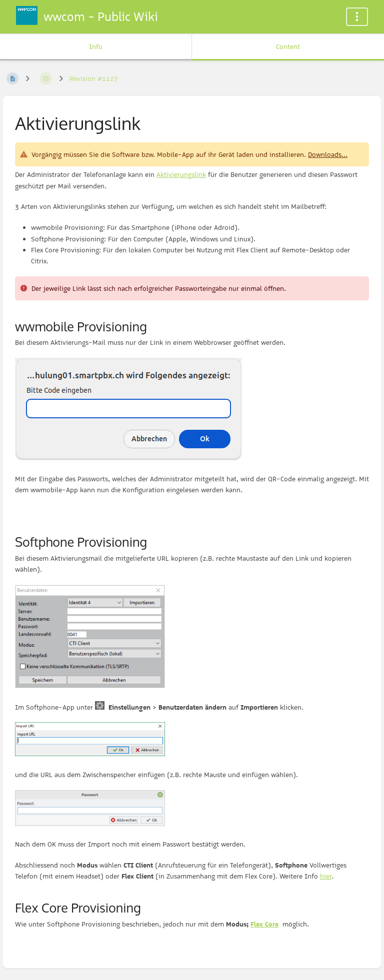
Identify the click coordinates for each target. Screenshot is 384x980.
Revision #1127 (94, 78)
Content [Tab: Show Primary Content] (288, 46)
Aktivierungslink (181, 174)
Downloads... (328, 154)
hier (326, 876)
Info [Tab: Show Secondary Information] (96, 46)
